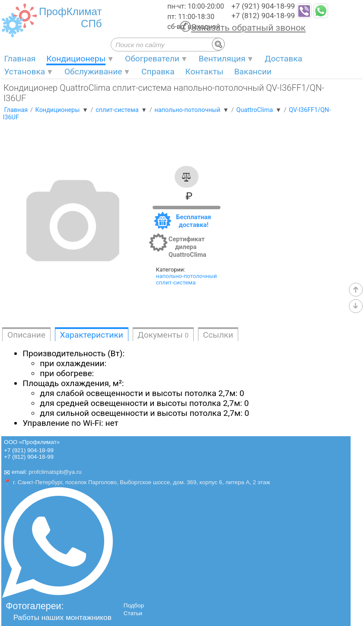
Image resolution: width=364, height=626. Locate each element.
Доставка (283, 59)
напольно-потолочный (187, 276)
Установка (24, 72)
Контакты (204, 72)
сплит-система (176, 283)
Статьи (133, 613)
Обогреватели (152, 59)
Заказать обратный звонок (248, 28)
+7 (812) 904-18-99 (263, 16)
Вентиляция (222, 59)
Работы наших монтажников (62, 617)
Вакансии (253, 72)
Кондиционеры (76, 59)
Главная (20, 59)
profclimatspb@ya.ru (55, 472)
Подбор (134, 605)
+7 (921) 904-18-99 (263, 6)
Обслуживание (93, 72)
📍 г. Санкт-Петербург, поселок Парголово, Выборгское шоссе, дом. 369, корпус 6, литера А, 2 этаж (137, 482)
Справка (158, 72)
